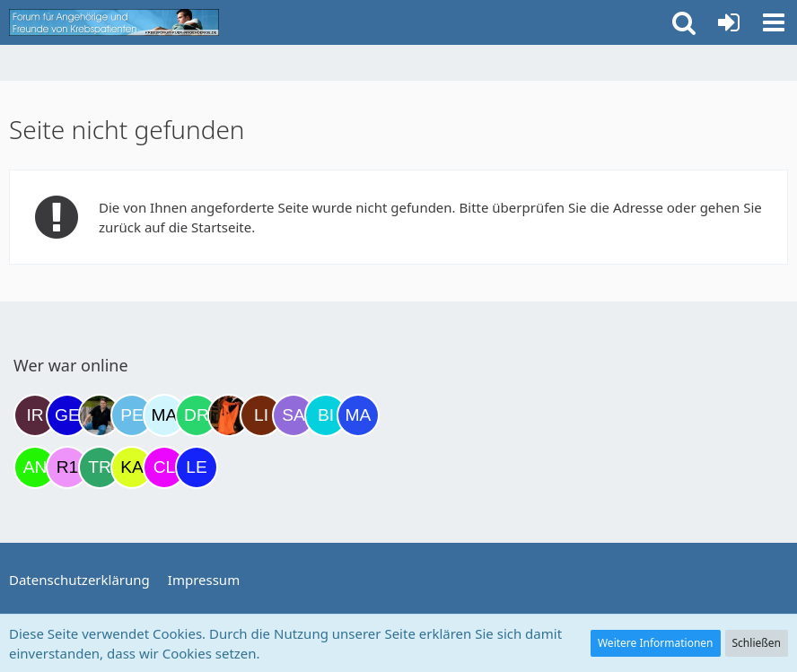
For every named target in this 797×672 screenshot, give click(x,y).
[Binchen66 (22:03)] (326, 415)
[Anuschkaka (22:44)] (35, 467)
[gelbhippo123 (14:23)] (67, 415)
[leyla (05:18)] (197, 467)
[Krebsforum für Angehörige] (114, 22)
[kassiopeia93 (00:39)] (132, 467)
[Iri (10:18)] (35, 415)
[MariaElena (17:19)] (164, 415)
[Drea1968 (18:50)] (197, 415)
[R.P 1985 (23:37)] (67, 467)
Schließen (757, 643)
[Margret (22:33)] (358, 415)
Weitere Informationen (656, 643)
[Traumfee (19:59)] (229, 415)
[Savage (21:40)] (293, 415)
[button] (774, 22)
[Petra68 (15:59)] (132, 415)
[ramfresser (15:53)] (100, 415)
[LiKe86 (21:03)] (261, 415)
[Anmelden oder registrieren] (729, 22)
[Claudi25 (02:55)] (164, 467)
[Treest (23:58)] (100, 467)
